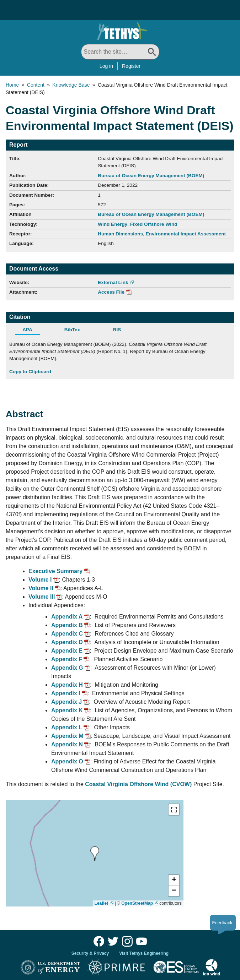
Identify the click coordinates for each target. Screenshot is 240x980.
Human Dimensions (120, 234)
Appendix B (67, 625)
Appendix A (67, 617)
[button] (174, 880)
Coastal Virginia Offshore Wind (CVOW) (138, 784)
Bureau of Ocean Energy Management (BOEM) (151, 176)
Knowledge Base (71, 85)
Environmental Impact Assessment (186, 234)
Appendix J (66, 702)
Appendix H (67, 685)
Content (36, 85)
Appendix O (67, 761)
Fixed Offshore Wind (154, 224)
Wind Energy (113, 224)
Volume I (40, 580)
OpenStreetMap (137, 903)
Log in (106, 66)
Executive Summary (55, 571)
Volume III (42, 597)
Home (12, 85)
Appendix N (67, 744)
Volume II (41, 588)
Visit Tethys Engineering (144, 953)
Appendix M (67, 736)
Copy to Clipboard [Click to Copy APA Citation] (30, 372)
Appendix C (67, 634)
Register (131, 66)
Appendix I (66, 693)
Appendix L (67, 727)
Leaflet (102, 903)
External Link (113, 282)
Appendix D (67, 642)
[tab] (32, 331)
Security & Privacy (90, 953)
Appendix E (67, 651)
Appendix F (67, 659)
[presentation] (95, 853)
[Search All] (120, 52)
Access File (111, 292)
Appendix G (67, 668)
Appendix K (67, 710)
